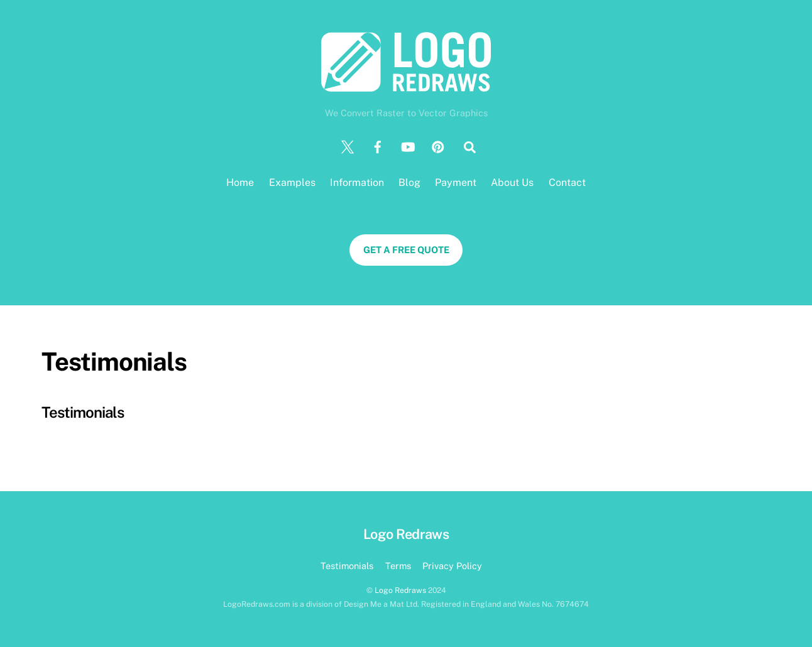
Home (240, 182)
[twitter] (348, 146)
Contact (567, 182)
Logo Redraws (400, 590)
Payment (456, 182)
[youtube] (408, 146)
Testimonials (83, 412)
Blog (409, 182)
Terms (398, 566)
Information (357, 182)
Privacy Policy (452, 566)
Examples (292, 182)
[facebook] (378, 146)
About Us (512, 182)
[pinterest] (438, 146)
